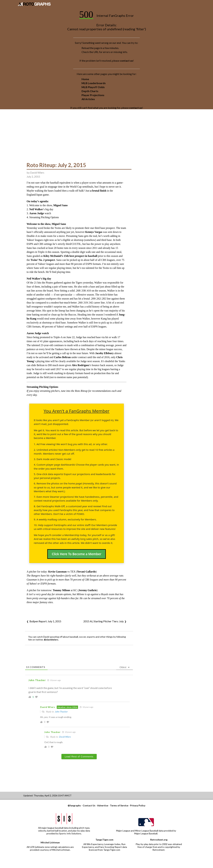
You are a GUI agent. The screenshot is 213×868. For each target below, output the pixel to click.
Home (85, 79)
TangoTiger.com (104, 840)
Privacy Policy (138, 805)
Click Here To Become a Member (77, 554)
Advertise (103, 805)
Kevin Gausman (57, 572)
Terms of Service (119, 805)
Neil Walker (36, 209)
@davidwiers (51, 640)
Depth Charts (90, 91)
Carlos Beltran (62, 357)
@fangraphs (74, 805)
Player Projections (93, 95)
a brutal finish (98, 191)
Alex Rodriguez (81, 365)
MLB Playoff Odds (93, 87)
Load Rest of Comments (79, 757)
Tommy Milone (61, 590)
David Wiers (37, 172)
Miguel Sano (60, 205)
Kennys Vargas (94, 232)
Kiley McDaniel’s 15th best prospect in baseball (70, 256)
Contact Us (89, 805)
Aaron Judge (37, 213)
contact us (126, 61)
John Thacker (61, 712)
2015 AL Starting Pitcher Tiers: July (104, 621)
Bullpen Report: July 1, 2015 (45, 621)
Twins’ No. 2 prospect (43, 260)
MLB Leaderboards (94, 83)
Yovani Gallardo (86, 572)
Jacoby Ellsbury (104, 353)
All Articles (88, 99)
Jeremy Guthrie (88, 590)
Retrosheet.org (159, 840)
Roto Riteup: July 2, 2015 (56, 165)
